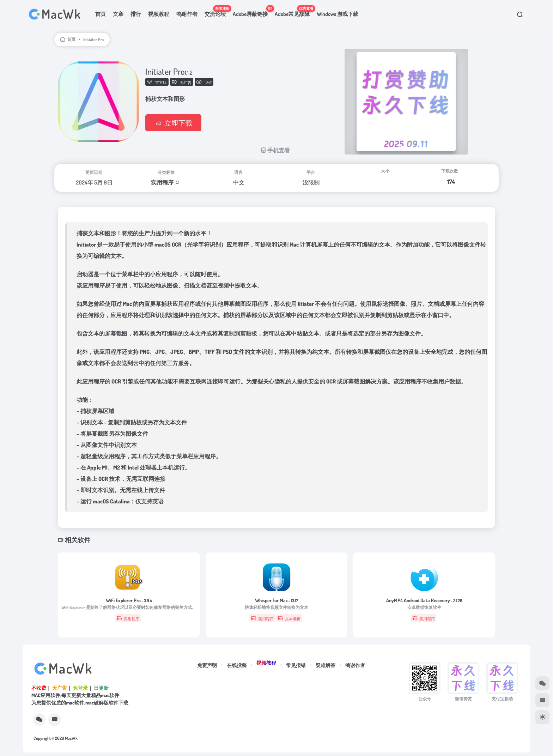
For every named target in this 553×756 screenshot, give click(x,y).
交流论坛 (217, 11)
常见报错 (296, 665)
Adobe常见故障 (294, 11)
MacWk (71, 738)
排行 (136, 14)
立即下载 (173, 123)
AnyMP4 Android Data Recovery (424, 600)
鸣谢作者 (187, 14)
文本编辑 (289, 618)
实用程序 (162, 182)
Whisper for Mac (276, 600)
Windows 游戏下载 (338, 14)
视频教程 (159, 14)
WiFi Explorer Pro (129, 600)
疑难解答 (326, 665)
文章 (118, 14)
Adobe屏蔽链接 (252, 11)
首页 (101, 14)
